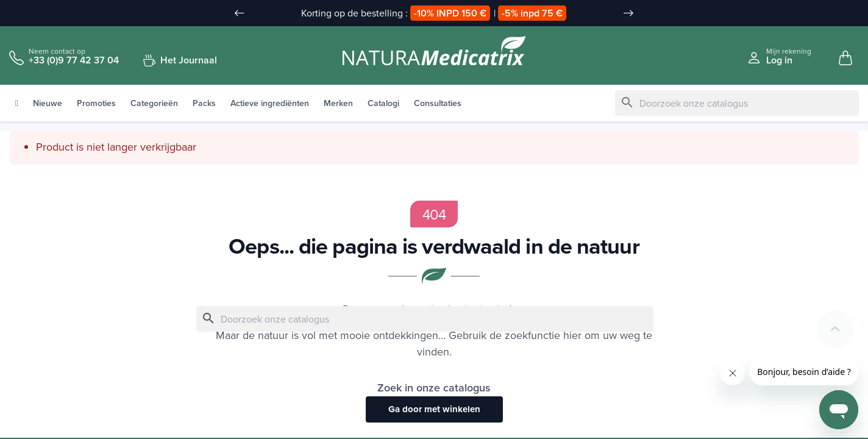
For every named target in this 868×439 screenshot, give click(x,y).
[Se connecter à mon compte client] (779, 56)
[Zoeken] (737, 104)
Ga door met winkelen (434, 410)
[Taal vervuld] (838, 14)
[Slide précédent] (240, 13)
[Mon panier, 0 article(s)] (845, 59)
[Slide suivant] (628, 13)
